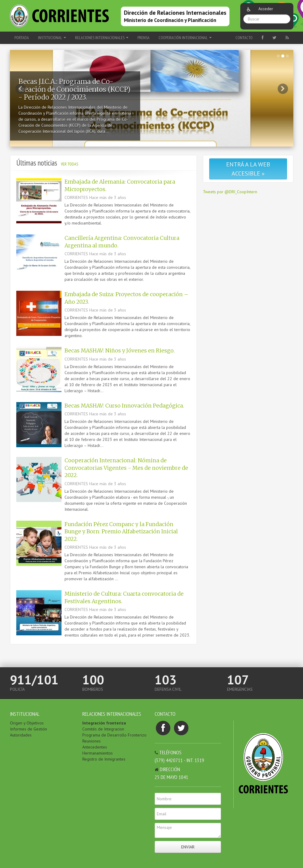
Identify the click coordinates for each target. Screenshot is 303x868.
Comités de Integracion (103, 729)
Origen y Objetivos (27, 723)
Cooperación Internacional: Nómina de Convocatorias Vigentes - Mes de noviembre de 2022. (126, 468)
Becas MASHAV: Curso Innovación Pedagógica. (124, 406)
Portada (22, 38)
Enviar (188, 847)
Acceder (266, 9)
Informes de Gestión (28, 729)
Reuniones (92, 741)
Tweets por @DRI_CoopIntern (230, 192)
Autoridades (21, 735)
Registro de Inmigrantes (104, 759)
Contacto (244, 38)
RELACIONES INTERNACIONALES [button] (102, 38)
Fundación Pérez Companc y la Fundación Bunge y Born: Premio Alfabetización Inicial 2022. (121, 532)
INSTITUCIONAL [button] (52, 38)
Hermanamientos (98, 753)
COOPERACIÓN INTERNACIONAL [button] (185, 38)
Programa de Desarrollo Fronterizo (114, 735)
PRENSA (144, 38)
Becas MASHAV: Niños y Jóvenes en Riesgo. (120, 351)
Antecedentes (95, 747)
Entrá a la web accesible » (248, 169)
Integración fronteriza (104, 723)
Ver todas (69, 164)
